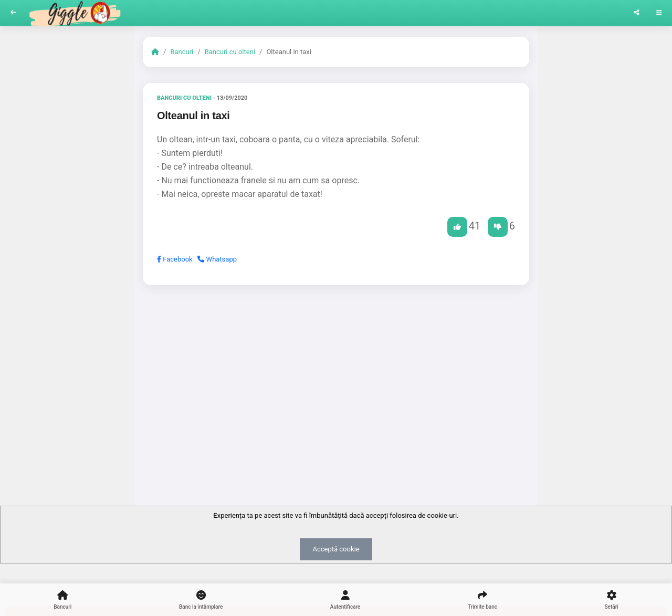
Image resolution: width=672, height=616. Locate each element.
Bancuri (182, 52)
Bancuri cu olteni (230, 52)
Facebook (175, 259)
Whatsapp (217, 259)
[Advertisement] (336, 374)
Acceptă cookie (336, 549)
